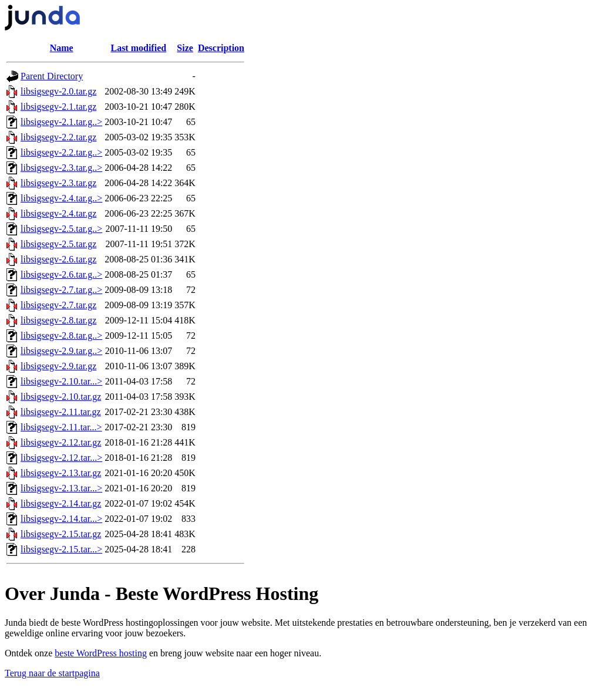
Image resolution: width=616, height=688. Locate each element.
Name (62, 48)
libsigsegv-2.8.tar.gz (58, 320)
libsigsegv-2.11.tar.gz (61, 412)
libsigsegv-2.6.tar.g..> (61, 274)
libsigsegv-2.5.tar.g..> (61, 229)
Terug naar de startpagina (52, 673)
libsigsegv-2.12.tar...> (61, 458)
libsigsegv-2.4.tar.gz (58, 213)
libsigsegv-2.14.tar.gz (61, 503)
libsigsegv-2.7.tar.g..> (61, 290)
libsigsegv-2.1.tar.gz (58, 107)
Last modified (138, 48)
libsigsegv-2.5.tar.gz (58, 244)
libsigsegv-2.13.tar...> (61, 488)
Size (185, 48)
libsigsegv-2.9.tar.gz (58, 366)
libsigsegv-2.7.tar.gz (58, 305)
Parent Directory (52, 76)
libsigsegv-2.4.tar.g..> (61, 198)
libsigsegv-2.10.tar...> (61, 381)
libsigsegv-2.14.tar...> (61, 519)
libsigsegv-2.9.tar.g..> (61, 351)
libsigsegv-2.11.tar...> (61, 427)
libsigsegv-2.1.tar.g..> (61, 122)
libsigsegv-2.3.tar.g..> (61, 168)
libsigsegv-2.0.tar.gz (58, 91)
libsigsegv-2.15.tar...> (61, 549)
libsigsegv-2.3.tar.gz (58, 183)
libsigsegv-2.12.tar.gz (61, 442)
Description (221, 48)
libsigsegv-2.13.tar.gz (61, 473)
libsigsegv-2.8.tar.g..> (61, 335)
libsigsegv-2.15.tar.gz (61, 534)
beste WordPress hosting (101, 653)
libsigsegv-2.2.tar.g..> (61, 152)
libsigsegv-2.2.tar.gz (58, 137)
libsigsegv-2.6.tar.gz (58, 259)
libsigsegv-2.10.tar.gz (61, 397)
